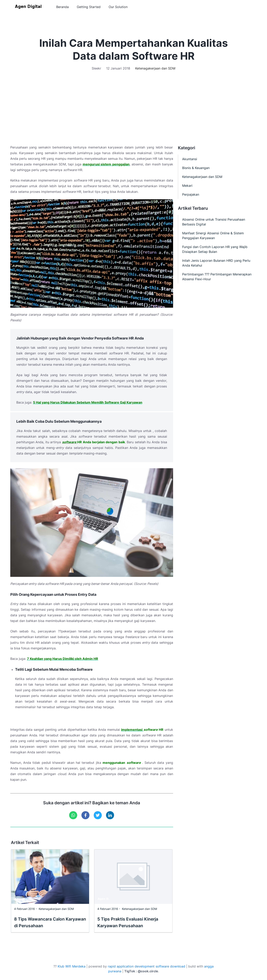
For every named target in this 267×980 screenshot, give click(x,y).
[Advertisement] (134, 101)
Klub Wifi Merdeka (72, 966)
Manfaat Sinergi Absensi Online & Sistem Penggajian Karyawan (213, 236)
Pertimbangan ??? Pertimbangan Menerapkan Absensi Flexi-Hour (217, 277)
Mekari (187, 186)
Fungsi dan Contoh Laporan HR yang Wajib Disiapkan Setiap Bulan (215, 249)
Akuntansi (190, 159)
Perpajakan (191, 194)
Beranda (62, 7)
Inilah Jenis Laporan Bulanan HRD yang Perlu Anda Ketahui (216, 263)
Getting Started (89, 7)
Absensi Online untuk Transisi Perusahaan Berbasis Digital (214, 222)
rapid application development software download (146, 966)
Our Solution (118, 7)
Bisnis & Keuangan (196, 168)
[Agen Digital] (29, 7)
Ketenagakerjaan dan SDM (155, 68)
